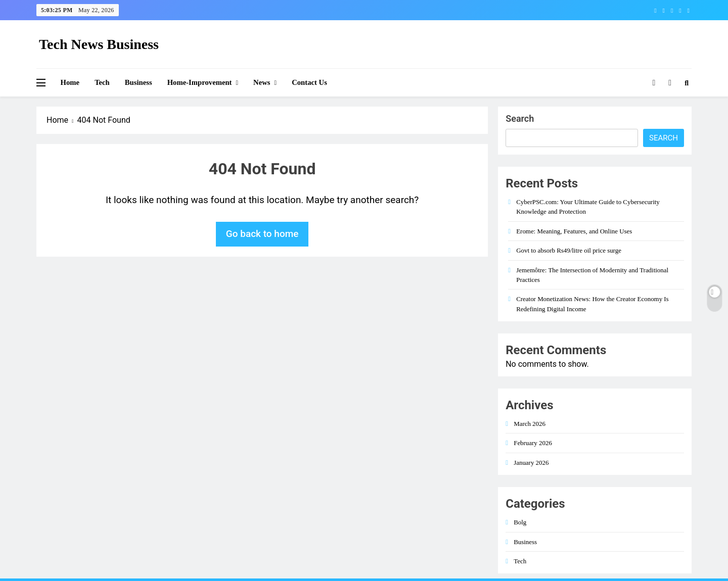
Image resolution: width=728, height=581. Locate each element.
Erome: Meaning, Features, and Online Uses (574, 231)
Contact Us (309, 82)
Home (70, 82)
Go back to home (262, 234)
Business (139, 82)
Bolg (520, 522)
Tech (102, 82)
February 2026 (533, 443)
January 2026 (531, 463)
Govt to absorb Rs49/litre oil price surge (569, 250)
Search (520, 118)
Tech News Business (99, 44)
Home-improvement (200, 82)
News (262, 82)
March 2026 (530, 424)
